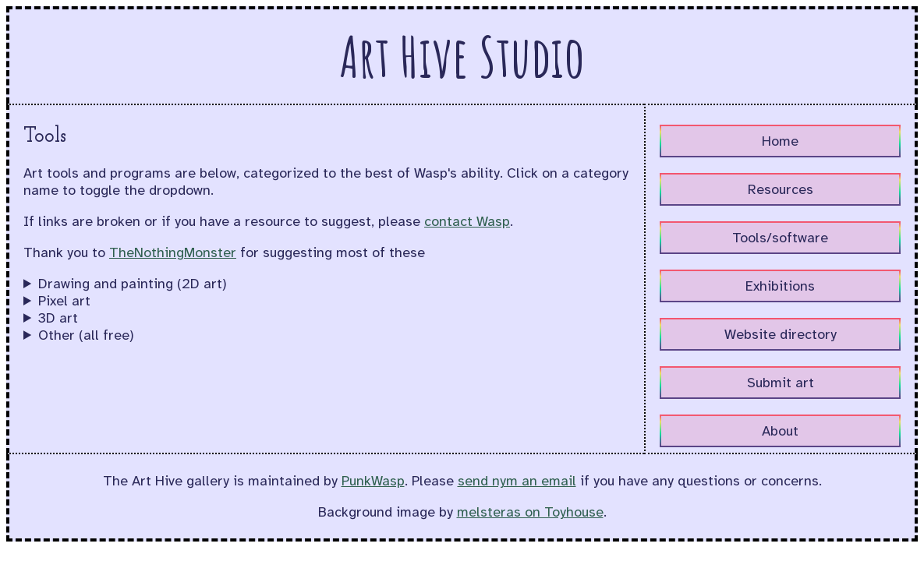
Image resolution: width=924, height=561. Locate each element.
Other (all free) (86, 335)
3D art (58, 318)
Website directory (781, 334)
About (780, 431)
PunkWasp (373, 481)
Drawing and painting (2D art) (133, 284)
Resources (781, 189)
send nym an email (517, 481)
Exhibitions (780, 286)
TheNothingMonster (173, 252)
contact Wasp (467, 221)
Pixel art (64, 301)
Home (780, 141)
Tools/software (780, 238)
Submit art (781, 383)
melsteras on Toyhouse (530, 512)
